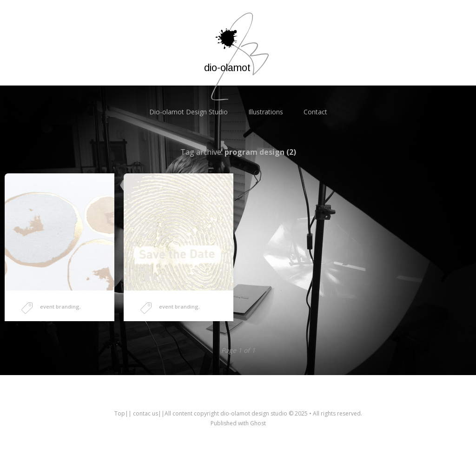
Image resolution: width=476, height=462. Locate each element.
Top (120, 413)
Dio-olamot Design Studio (188, 112)
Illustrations (266, 112)
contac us (145, 413)
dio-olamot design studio (254, 413)
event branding (60, 307)
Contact (315, 112)
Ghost (258, 423)
